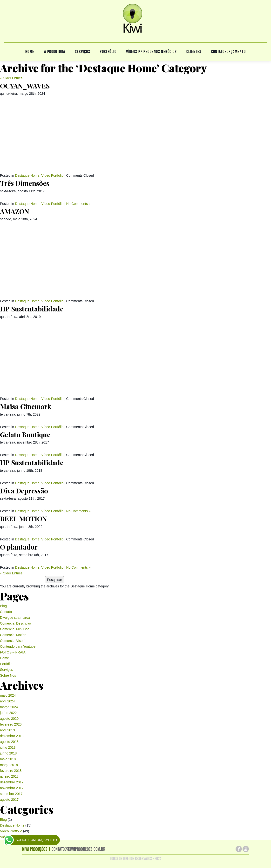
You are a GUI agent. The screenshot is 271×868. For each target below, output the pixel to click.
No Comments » (78, 204)
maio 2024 (8, 695)
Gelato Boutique (25, 434)
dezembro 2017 (12, 782)
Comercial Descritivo (15, 623)
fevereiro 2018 (11, 771)
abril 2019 (7, 730)
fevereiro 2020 (11, 724)
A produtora (55, 52)
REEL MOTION (24, 519)
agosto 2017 (9, 800)
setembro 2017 (11, 794)
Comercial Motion (13, 635)
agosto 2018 (9, 742)
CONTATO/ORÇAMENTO (228, 52)
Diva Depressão (24, 491)
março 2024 (9, 707)
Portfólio (108, 52)
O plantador (19, 547)
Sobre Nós (8, 675)
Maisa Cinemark (26, 406)
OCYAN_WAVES (25, 86)
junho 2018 (8, 753)
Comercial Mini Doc (15, 629)
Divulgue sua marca (15, 618)
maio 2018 (8, 759)
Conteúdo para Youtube (18, 646)
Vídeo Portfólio (52, 175)
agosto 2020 (9, 719)
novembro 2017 (12, 788)
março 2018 (9, 765)
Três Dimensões (25, 183)
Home (30, 52)
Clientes (194, 52)
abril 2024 (7, 701)
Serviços (83, 52)
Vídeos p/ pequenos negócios (151, 52)
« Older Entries (11, 78)
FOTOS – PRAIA (13, 652)
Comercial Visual (13, 641)
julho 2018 (8, 747)
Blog (3, 606)
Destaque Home (27, 175)
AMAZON (15, 211)
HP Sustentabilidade (32, 309)
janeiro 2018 (9, 776)
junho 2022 (8, 713)
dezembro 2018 (12, 736)
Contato (6, 612)
